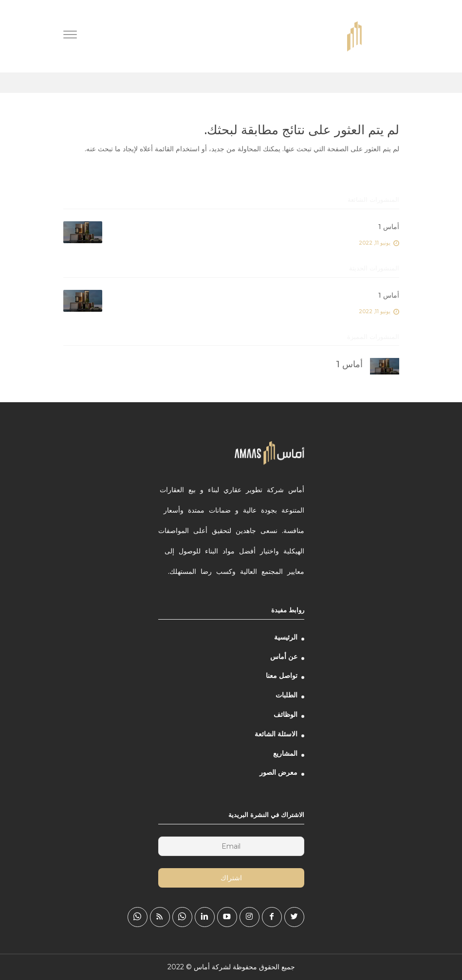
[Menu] (70, 36)
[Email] (231, 846)
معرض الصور (278, 772)
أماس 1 (389, 227)
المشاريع (285, 753)
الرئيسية (286, 637)
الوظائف (286, 714)
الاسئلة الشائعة (276, 734)
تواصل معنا (282, 676)
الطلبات (286, 695)
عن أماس (284, 657)
